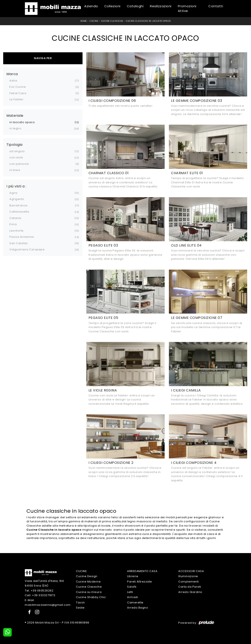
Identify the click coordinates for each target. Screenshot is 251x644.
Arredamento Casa (142, 571)
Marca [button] (12, 74)
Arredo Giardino (190, 592)
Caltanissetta (19, 212)
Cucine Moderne (88, 582)
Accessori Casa (191, 571)
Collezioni (112, 6)
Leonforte (17, 231)
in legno (15, 128)
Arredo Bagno (138, 608)
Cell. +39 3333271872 (40, 595)
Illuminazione (188, 576)
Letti (130, 592)
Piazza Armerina (22, 237)
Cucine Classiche (112, 21)
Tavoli (80, 602)
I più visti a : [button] (16, 186)
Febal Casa (18, 93)
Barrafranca (18, 205)
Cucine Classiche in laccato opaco (148, 21)
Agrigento (17, 199)
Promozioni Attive (187, 9)
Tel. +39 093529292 (39, 591)
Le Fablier (16, 99)
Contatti (216, 6)
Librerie (133, 576)
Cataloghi (135, 6)
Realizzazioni (161, 6)
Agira (13, 193)
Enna (13, 224)
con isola (16, 157)
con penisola (19, 164)
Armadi (133, 597)
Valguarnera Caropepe (27, 249)
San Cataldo (19, 243)
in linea (15, 170)
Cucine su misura (89, 592)
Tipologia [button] (15, 145)
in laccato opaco (22, 122)
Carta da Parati (190, 587)
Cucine (94, 21)
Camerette (135, 602)
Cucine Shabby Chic (91, 597)
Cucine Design (87, 576)
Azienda (91, 6)
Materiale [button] (15, 116)
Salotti (132, 587)
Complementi (189, 582)
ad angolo (17, 151)
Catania (15, 218)
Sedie (80, 608)
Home (84, 21)
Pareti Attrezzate (140, 582)
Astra (13, 81)
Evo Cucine (18, 87)
